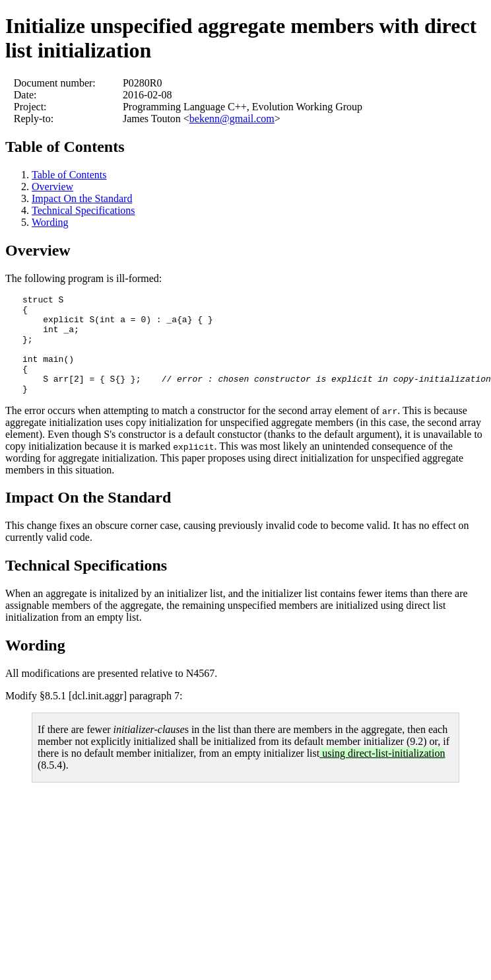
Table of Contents (65, 147)
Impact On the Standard (82, 198)
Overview (52, 187)
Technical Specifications (83, 210)
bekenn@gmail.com (232, 119)
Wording (50, 222)
